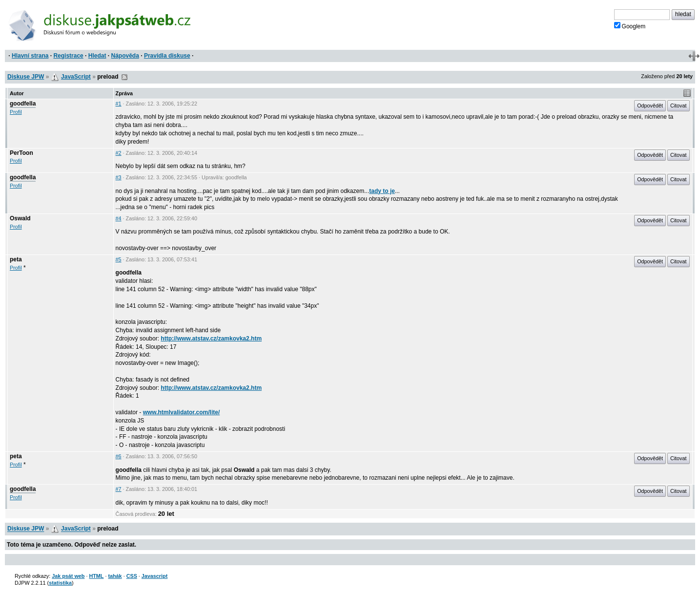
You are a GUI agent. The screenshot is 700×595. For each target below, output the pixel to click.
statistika (60, 583)
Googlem (630, 26)
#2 (119, 153)
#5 (119, 259)
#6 (119, 456)
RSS (124, 77)
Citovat (679, 106)
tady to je (382, 191)
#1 (119, 104)
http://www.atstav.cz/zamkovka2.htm (211, 339)
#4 (119, 218)
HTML (96, 576)
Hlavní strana (30, 56)
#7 (119, 489)
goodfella (23, 104)
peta (16, 259)
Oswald (20, 218)
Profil (16, 112)
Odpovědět (650, 106)
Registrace (68, 56)
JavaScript (76, 77)
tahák (115, 576)
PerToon (21, 153)
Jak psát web (68, 576)
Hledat (97, 56)
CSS (132, 576)
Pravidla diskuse (167, 56)
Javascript (154, 576)
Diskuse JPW (26, 77)
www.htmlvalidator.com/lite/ (182, 412)
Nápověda (125, 56)
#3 (119, 177)
